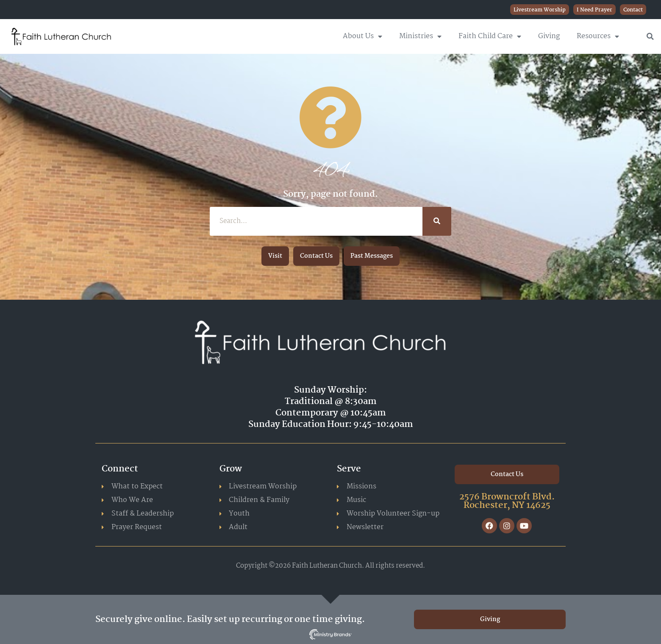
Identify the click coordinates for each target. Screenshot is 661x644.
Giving (549, 36)
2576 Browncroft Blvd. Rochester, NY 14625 (507, 501)
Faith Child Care (490, 36)
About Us (362, 36)
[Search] (437, 221)
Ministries (420, 36)
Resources (598, 36)
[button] (650, 36)
